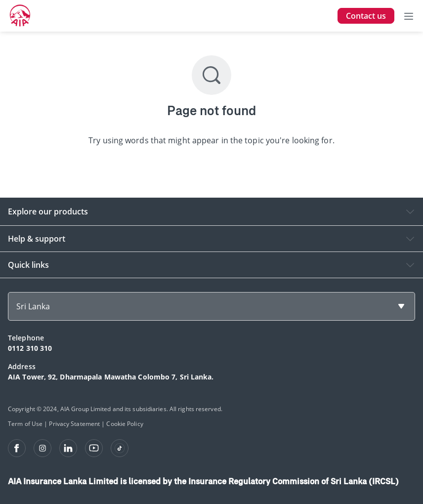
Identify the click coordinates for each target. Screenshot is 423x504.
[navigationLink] (20, 16)
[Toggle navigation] (409, 16)
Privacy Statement (74, 424)
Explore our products (48, 211)
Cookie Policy (125, 424)
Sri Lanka (33, 306)
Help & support (37, 239)
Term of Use (25, 424)
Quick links (28, 265)
